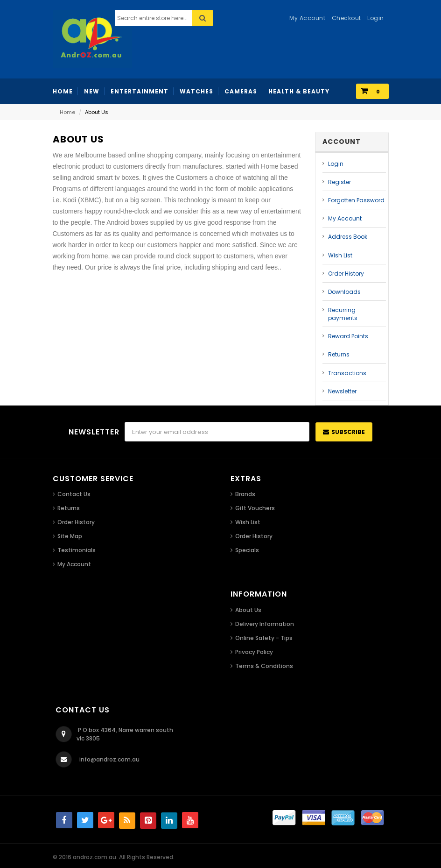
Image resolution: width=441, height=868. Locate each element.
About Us (248, 610)
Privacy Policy (254, 652)
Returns (339, 354)
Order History (346, 274)
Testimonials (77, 550)
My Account (345, 218)
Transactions (347, 373)
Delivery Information (265, 624)
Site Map (70, 536)
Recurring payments (343, 314)
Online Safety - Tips (264, 638)
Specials (247, 550)
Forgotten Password (356, 200)
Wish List (340, 255)
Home (67, 112)
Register (339, 182)
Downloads (344, 292)
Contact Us (74, 494)
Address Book (348, 237)
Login (336, 164)
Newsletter (342, 391)
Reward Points (348, 336)
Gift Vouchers (255, 508)
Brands (245, 494)
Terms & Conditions (264, 666)
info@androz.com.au (109, 759)
